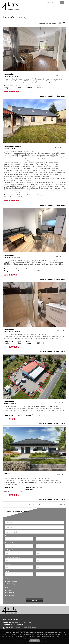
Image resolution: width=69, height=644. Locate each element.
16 (39, 504)
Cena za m (8, 564)
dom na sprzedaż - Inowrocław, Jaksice (34, 153)
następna (62, 504)
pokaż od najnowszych (47, 23)
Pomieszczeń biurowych (13, 557)
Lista (60, 23)
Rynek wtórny (10, 584)
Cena (7, 536)
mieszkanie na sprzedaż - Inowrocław (34, 63)
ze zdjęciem (9, 593)
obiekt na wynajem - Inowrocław (34, 390)
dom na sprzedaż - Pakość (34, 464)
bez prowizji (9, 595)
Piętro (7, 571)
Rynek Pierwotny (11, 581)
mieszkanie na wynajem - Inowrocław (34, 245)
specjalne (9, 590)
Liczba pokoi (9, 550)
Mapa (64, 23)
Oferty (7, 587)
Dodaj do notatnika (47, 96)
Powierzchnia (9, 543)
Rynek (7, 578)
